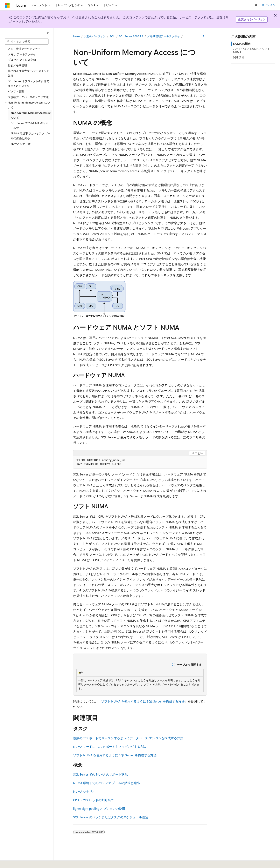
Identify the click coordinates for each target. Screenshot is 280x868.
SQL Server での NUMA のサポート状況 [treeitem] (31, 125)
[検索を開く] (256, 5)
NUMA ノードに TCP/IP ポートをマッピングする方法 (110, 747)
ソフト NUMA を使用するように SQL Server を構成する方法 (143, 701)
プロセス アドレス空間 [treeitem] (22, 60)
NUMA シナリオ (84, 791)
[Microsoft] (7, 5)
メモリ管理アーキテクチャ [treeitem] (24, 49)
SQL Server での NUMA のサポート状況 (100, 774)
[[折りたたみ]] (48, 33)
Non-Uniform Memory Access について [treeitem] (31, 115)
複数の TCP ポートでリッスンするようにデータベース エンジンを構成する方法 (128, 738)
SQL (112, 36)
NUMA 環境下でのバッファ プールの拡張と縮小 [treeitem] (31, 136)
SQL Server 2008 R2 (131, 36)
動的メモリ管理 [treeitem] (17, 65)
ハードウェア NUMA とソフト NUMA (252, 50)
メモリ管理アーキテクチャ (164, 36)
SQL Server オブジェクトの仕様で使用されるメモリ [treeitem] (28, 84)
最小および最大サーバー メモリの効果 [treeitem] (29, 73)
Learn (76, 36)
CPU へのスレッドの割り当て (94, 800)
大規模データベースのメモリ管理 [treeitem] (28, 97)
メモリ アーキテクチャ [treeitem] (22, 54)
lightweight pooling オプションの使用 (99, 808)
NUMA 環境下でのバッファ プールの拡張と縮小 (106, 783)
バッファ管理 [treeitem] (16, 91)
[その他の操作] (203, 36)
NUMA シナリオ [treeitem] (21, 144)
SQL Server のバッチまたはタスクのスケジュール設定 (111, 817)
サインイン (269, 5)
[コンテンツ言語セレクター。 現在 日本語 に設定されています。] (13, 862)
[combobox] (27, 42)
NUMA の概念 (242, 44)
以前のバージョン (95, 36)
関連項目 (239, 57)
